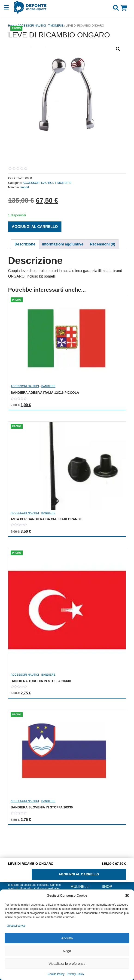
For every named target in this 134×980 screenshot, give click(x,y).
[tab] (25, 244)
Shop (107, 887)
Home (12, 26)
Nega (67, 951)
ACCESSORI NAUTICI (32, 26)
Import (25, 187)
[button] (127, 895)
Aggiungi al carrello (35, 227)
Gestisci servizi (16, 926)
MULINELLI (80, 887)
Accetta (67, 938)
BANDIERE (48, 386)
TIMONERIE (56, 26)
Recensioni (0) (102, 244)
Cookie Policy (56, 974)
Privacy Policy (75, 974)
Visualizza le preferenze (67, 963)
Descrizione (25, 244)
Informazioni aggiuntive (63, 244)
